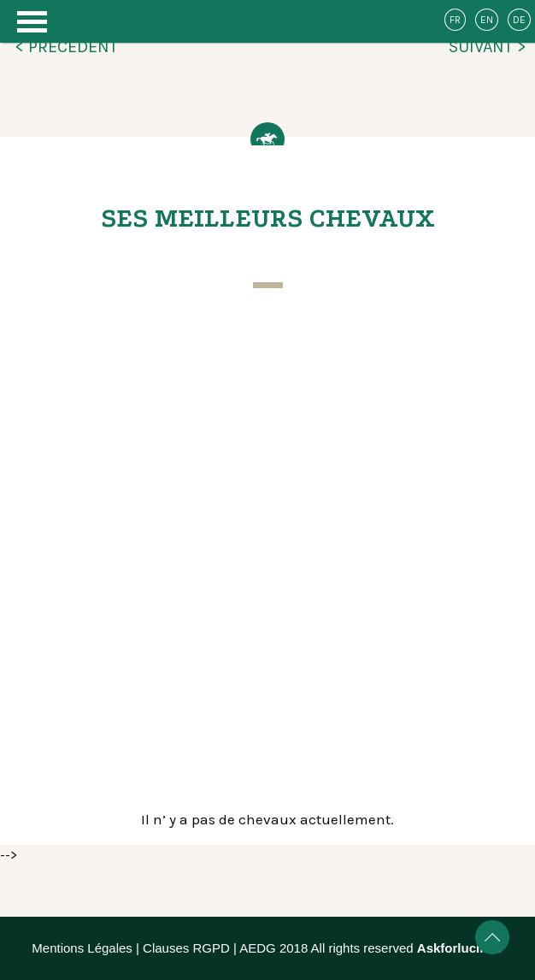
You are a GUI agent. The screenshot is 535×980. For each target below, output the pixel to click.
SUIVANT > (488, 47)
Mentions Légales (82, 948)
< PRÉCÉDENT (66, 47)
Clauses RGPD (186, 948)
